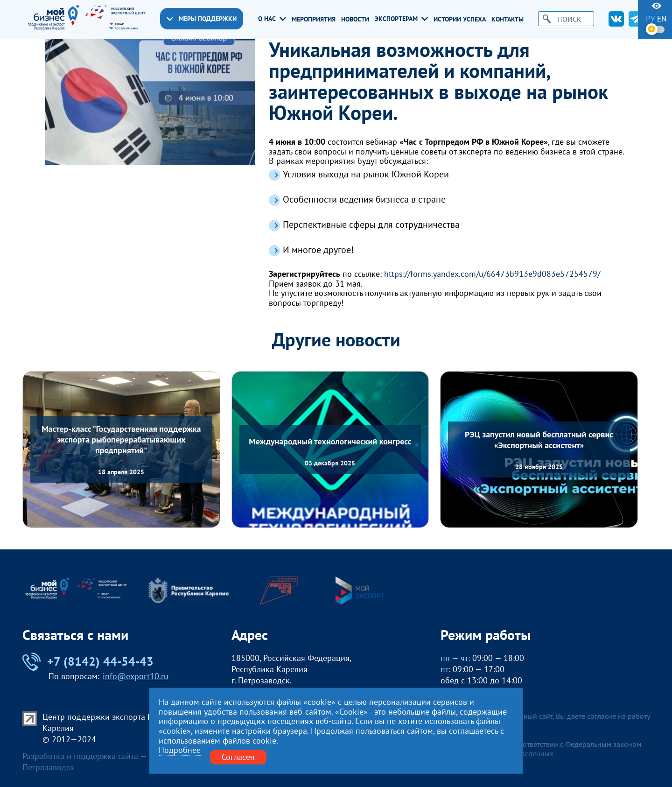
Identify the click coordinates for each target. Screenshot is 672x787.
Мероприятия (314, 19)
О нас (272, 19)
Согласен (238, 757)
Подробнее (180, 750)
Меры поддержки (202, 19)
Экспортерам (401, 19)
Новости (355, 19)
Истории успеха (460, 19)
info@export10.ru (136, 676)
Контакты (507, 19)
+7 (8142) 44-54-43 (88, 662)
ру (650, 19)
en (662, 19)
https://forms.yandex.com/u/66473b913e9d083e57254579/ (492, 274)
